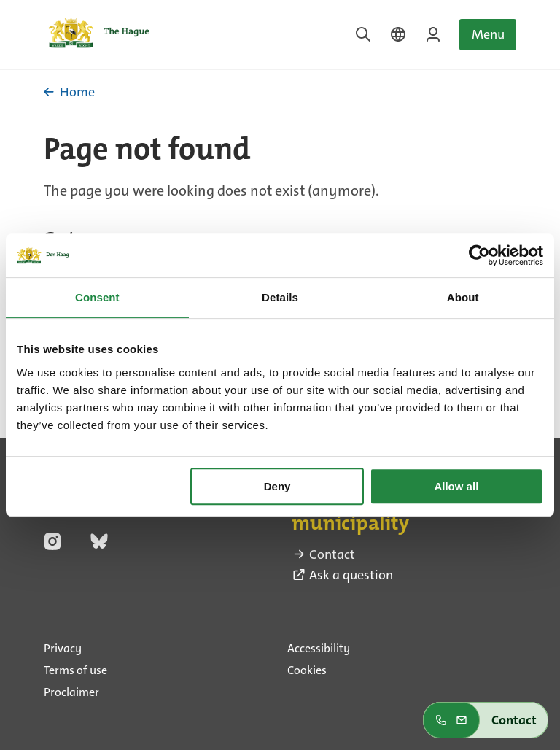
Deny (277, 486)
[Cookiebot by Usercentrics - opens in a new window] (479, 255)
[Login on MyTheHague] (433, 34)
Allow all (456, 486)
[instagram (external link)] (52, 546)
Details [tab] (280, 297)
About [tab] (463, 297)
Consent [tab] (97, 297)
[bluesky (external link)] (99, 546)
